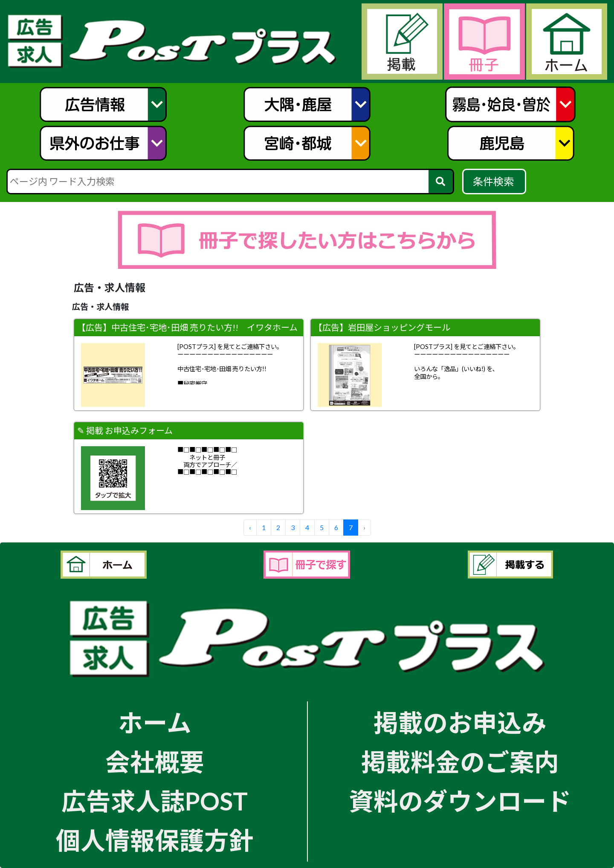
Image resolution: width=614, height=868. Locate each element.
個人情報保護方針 (155, 840)
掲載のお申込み (460, 722)
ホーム (155, 722)
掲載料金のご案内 (460, 762)
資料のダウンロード (460, 801)
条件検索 (494, 181)
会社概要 (155, 762)
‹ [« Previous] (250, 527)
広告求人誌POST (155, 801)
